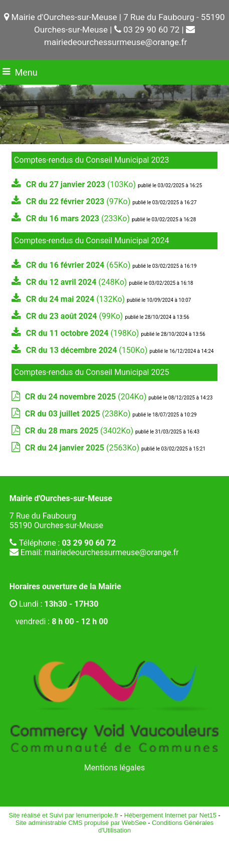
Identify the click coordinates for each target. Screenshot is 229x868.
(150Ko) (88, 350)
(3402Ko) (80, 431)
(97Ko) (79, 201)
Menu (26, 72)
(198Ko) (84, 333)
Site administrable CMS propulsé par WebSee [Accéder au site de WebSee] (81, 823)
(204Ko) (87, 397)
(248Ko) (77, 282)
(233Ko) (79, 219)
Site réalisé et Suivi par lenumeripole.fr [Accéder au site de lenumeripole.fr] (63, 815)
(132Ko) (76, 299)
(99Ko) (76, 316)
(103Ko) (82, 184)
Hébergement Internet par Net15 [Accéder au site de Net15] (170, 815)
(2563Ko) (83, 448)
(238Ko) (79, 414)
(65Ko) (79, 265)
